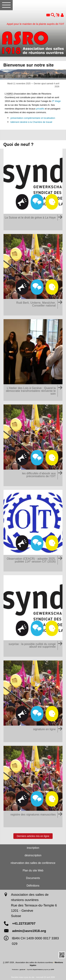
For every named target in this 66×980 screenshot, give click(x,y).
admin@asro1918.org (29, 931)
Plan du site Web (33, 870)
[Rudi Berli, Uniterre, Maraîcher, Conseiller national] (33, 275)
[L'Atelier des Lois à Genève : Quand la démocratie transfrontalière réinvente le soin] (33, 360)
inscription (33, 848)
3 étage (56, 101)
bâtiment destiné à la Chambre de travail (31, 122)
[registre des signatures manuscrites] (33, 787)
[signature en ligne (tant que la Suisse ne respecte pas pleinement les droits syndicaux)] (33, 701)
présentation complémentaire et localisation (33, 118)
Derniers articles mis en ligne (33, 836)
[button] (53, 15)
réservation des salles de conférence (33, 863)
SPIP (53, 970)
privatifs (40, 109)
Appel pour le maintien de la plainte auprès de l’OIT (35, 24)
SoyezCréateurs (38, 970)
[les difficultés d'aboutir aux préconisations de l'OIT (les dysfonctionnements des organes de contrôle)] (33, 445)
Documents (33, 878)
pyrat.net (23, 970)
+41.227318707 (24, 923)
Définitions (33, 886)
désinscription (33, 855)
